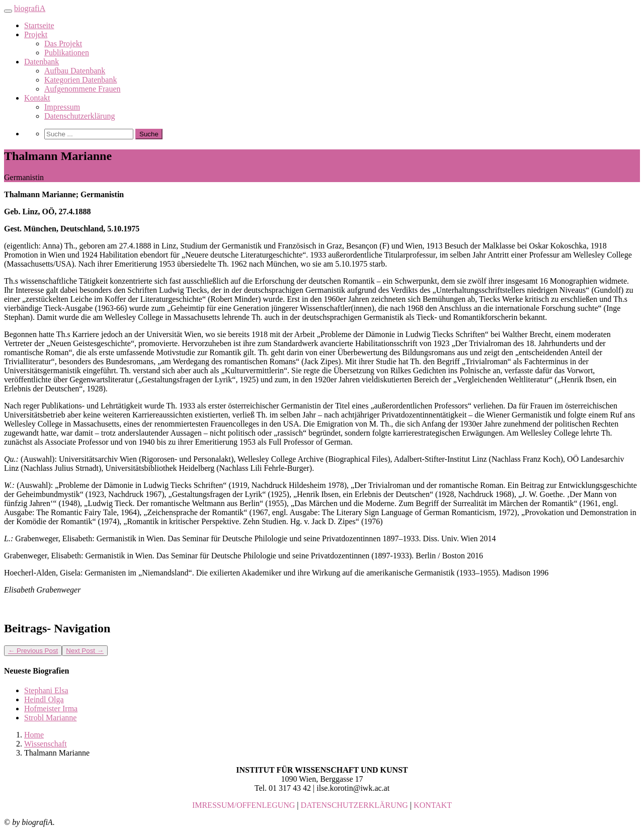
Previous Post (33, 651)
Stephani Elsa (46, 690)
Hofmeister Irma (51, 709)
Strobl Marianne (50, 718)
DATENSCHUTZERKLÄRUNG (354, 805)
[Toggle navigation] (8, 11)
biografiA (30, 8)
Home (34, 735)
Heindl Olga (44, 699)
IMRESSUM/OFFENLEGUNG (244, 805)
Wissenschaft (46, 744)
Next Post (85, 651)
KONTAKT (433, 805)
